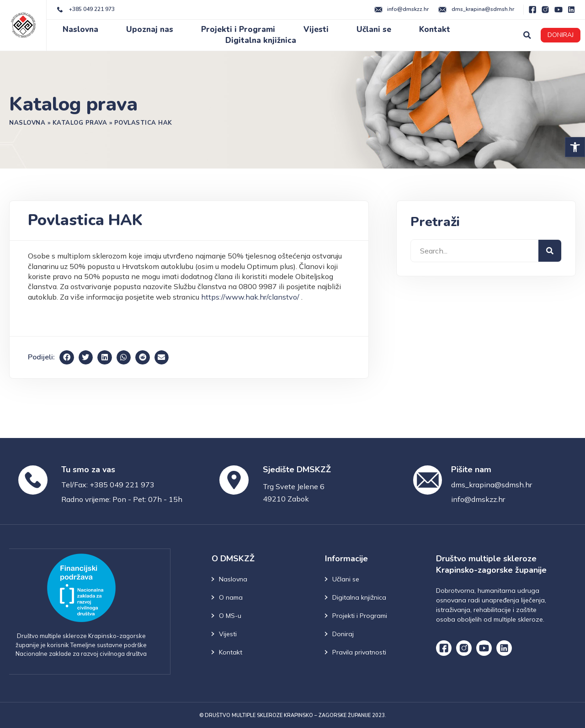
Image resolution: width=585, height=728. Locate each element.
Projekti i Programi (238, 29)
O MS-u (230, 616)
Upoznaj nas (150, 29)
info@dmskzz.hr (478, 499)
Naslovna (80, 29)
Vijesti (316, 29)
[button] (575, 147)
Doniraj (343, 634)
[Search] (550, 251)
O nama (231, 597)
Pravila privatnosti (359, 652)
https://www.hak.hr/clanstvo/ (250, 297)
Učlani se (374, 29)
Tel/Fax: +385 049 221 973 (108, 485)
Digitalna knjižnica (261, 40)
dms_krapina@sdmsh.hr (492, 485)
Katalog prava (80, 122)
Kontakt (435, 29)
